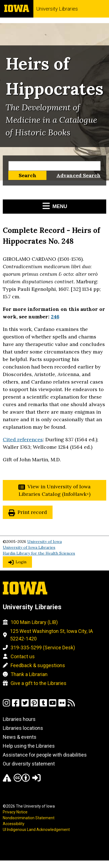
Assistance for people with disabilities (45, 755)
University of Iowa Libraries (29, 547)
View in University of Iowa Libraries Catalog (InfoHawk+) (55, 490)
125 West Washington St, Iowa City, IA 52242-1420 (51, 635)
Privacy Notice (15, 812)
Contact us (23, 656)
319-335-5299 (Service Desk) (43, 648)
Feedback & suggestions (38, 665)
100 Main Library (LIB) (34, 622)
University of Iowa (44, 542)
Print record (32, 512)
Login (21, 562)
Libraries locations (23, 728)
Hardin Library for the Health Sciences (39, 553)
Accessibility (14, 824)
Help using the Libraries (29, 746)
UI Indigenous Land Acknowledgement (36, 830)
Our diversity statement (29, 764)
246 (55, 317)
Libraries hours (19, 719)
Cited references (23, 439)
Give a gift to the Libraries (39, 683)
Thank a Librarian (29, 674)
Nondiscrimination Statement (29, 818)
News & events (20, 737)
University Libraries (57, 9)
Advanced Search (79, 175)
